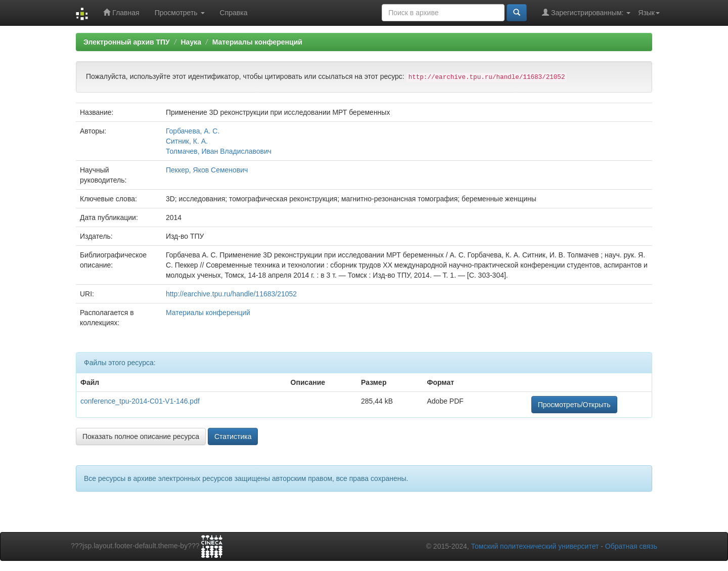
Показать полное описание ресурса (141, 436)
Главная (121, 12)
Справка (234, 13)
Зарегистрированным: (586, 12)
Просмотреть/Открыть (574, 405)
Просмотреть (180, 13)
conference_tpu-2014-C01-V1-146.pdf (140, 401)
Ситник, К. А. (187, 141)
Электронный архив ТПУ (127, 42)
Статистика (233, 436)
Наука (191, 42)
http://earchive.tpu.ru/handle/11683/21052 (231, 294)
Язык (649, 13)
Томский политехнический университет (535, 546)
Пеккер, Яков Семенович (207, 170)
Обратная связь (631, 546)
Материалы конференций (257, 42)
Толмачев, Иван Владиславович (219, 151)
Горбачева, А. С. (193, 131)
